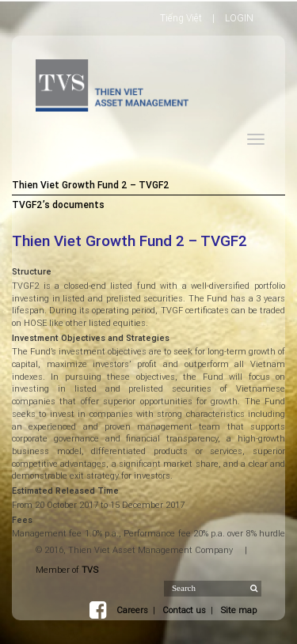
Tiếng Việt (181, 18)
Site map (238, 610)
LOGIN (239, 18)
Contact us (184, 610)
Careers (132, 610)
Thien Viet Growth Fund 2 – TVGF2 (91, 185)
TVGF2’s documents (58, 205)
